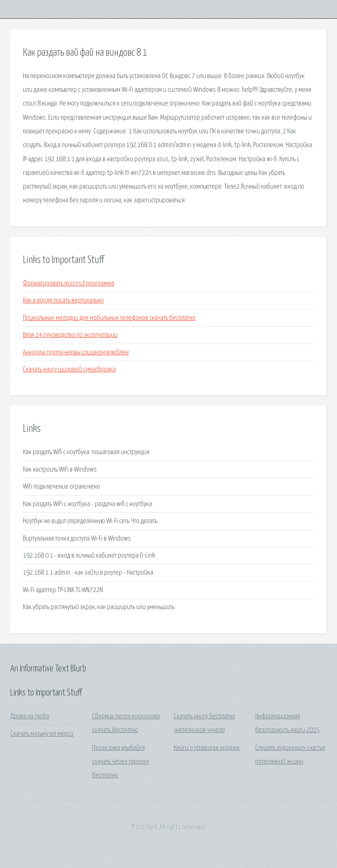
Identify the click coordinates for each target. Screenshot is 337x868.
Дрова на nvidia (30, 717)
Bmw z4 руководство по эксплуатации (70, 335)
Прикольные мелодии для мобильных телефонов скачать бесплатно (109, 318)
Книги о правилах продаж (207, 748)
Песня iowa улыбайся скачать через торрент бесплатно (121, 762)
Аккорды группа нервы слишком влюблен (76, 353)
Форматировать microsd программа (68, 284)
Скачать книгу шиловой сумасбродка (69, 370)
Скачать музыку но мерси (42, 734)
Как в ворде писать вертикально (63, 301)
